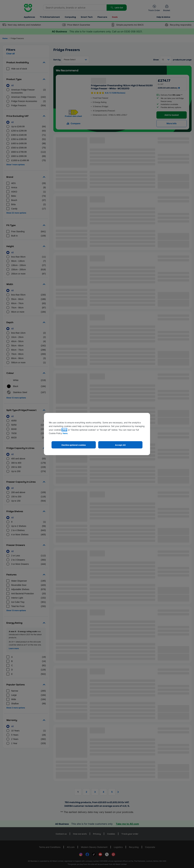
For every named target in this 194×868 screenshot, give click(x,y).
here (64, 430)
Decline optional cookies (74, 445)
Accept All (120, 445)
